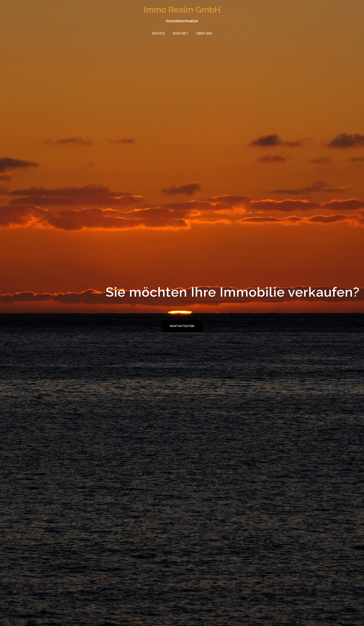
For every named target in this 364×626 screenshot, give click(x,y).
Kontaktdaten (182, 326)
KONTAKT (181, 33)
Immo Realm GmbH (182, 10)
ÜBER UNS (204, 33)
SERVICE (158, 33)
